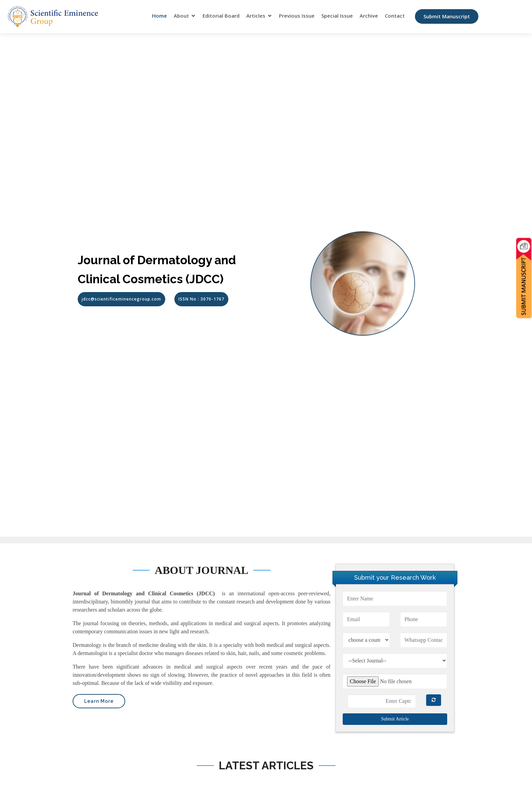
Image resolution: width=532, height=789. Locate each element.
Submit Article (395, 719)
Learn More (99, 701)
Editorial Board (221, 16)
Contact (395, 16)
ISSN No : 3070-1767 (201, 299)
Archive (369, 16)
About (181, 16)
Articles (256, 16)
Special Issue (337, 16)
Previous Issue (297, 16)
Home (159, 16)
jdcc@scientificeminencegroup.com (121, 299)
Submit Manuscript (447, 17)
